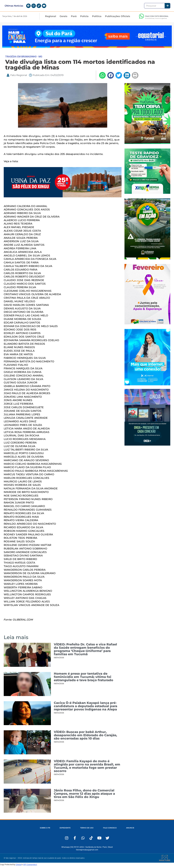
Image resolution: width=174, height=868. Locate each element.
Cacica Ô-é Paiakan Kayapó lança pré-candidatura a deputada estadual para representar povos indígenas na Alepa (86, 708)
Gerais (64, 18)
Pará (74, 18)
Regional (51, 18)
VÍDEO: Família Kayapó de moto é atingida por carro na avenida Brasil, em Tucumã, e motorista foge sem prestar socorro (87, 768)
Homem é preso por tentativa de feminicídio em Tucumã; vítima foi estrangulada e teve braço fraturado (84, 679)
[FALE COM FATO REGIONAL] (141, 18)
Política (97, 18)
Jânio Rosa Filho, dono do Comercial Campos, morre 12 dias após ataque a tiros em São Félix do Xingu (84, 795)
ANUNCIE (131, 830)
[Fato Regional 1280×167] (87, 49)
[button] (102, 77)
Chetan (19, 866)
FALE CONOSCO (110, 830)
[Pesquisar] (167, 7)
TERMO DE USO (87, 830)
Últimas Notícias (14, 7)
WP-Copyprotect (30, 866)
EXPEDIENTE (65, 830)
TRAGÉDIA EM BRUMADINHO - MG (24, 58)
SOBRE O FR (45, 830)
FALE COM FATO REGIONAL (157, 18)
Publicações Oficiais (118, 18)
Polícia (84, 18)
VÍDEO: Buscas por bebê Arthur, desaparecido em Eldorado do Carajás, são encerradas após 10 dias (85, 737)
